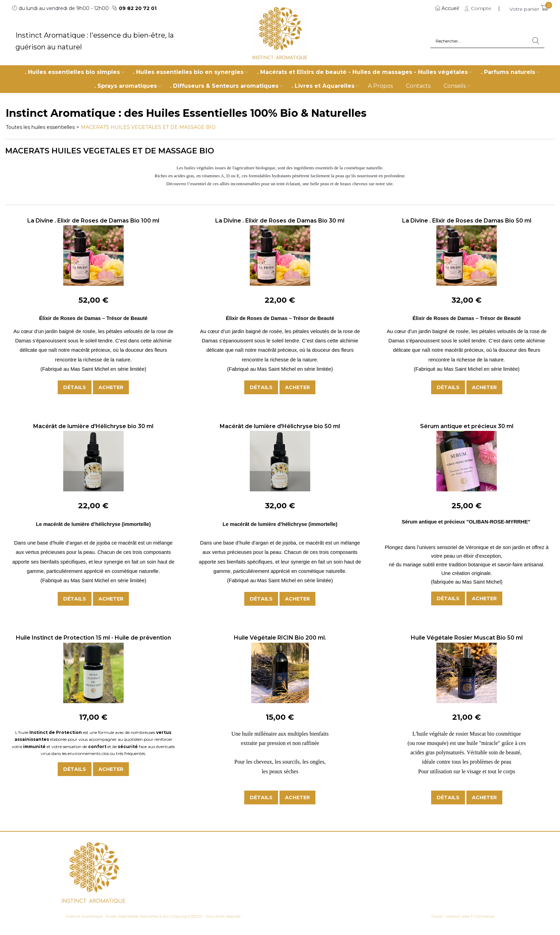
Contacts (418, 86)
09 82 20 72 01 (138, 8)
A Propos (380, 86)
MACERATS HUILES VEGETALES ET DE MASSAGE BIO (148, 127)
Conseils (455, 86)
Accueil (450, 8)
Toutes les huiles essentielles (40, 127)
